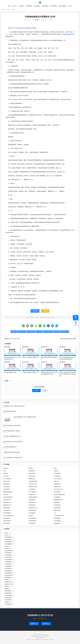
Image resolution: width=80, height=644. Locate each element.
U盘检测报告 (57, 524)
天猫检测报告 (45, 6)
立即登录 (36, 391)
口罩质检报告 (7, 524)
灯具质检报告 (32, 490)
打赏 (45, 311)
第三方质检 (39, 332)
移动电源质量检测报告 (59, 495)
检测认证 (7, 587)
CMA (4, 471)
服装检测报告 (57, 519)
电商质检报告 (7, 511)
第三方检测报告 (32, 492)
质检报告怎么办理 (33, 487)
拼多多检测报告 (62, 6)
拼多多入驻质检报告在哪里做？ (30, 358)
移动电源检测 (7, 487)
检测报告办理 (22, 332)
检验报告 (5, 474)
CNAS (55, 469)
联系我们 (34, 624)
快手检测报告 (8, 569)
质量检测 (56, 471)
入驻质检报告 (32, 513)
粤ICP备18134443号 (40, 638)
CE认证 (6, 535)
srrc (55, 513)
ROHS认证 (7, 547)
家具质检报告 (57, 492)
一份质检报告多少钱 (59, 516)
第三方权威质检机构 (8, 516)
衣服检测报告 (8, 598)
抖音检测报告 (8, 571)
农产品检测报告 (8, 560)
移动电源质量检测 (8, 498)
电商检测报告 (8, 594)
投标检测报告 (7, 508)
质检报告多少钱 (7, 503)
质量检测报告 (32, 474)
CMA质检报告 (8, 540)
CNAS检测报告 (32, 521)
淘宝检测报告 (54, 6)
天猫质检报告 (32, 495)
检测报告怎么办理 (33, 508)
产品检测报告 (57, 477)
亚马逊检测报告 (8, 551)
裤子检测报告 (8, 600)
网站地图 (45, 635)
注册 (45, 391)
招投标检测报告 (32, 511)
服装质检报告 (57, 511)
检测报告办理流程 (8, 492)
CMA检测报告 (7, 519)
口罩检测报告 (29, 6)
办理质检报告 (57, 474)
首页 (9, 6)
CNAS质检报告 (7, 513)
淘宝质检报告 (32, 506)
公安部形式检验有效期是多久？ (30, 373)
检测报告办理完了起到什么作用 (12, 339)
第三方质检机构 (18, 126)
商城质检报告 (57, 508)
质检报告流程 (57, 487)
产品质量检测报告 (33, 482)
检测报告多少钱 (7, 506)
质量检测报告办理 (58, 500)
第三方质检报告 (7, 479)
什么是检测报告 (32, 519)
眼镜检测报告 (68, 35)
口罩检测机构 (57, 506)
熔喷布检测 (57, 503)
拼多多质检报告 (7, 521)
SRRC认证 (56, 482)
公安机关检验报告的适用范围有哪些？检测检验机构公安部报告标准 (68, 375)
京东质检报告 (32, 500)
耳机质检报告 (7, 490)
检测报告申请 (7, 485)
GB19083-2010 (7, 500)
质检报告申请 (57, 485)
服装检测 (31, 516)
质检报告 (21, 6)
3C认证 (6, 533)
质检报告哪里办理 (33, 498)
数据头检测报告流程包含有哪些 (68, 339)
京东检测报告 (37, 6)
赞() (35, 311)
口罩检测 (5, 495)
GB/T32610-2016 (33, 485)
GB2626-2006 (7, 482)
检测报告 (40, 2)
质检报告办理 (22, 29)
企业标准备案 (57, 521)
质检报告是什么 (32, 503)
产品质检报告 (32, 477)
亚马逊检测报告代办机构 (10, 373)
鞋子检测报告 (8, 605)
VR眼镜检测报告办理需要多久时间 (40, 17)
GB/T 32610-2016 (58, 490)
